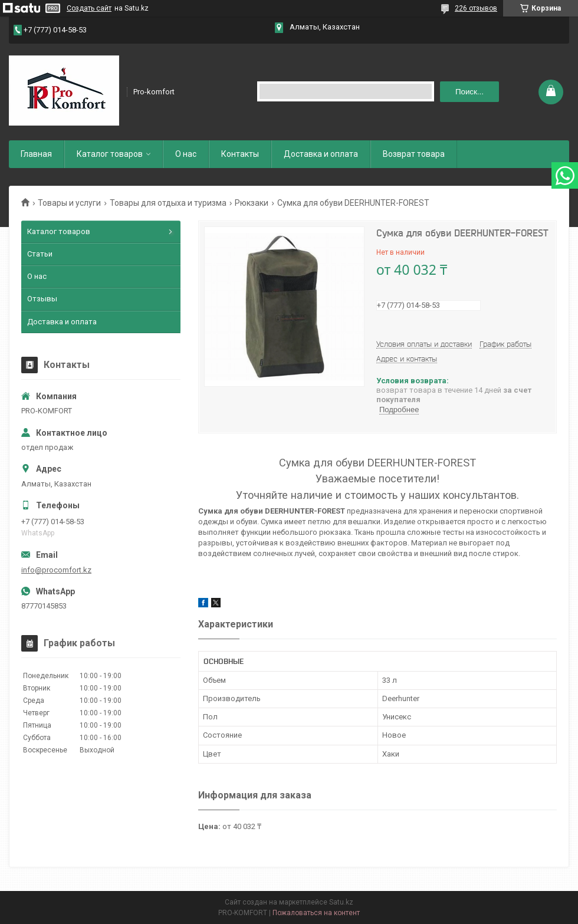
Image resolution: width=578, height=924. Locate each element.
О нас (186, 154)
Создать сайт (89, 8)
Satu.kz (341, 902)
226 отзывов (476, 8)
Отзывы (42, 299)
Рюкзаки (252, 203)
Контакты (240, 154)
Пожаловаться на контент (316, 913)
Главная (36, 154)
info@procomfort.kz (56, 570)
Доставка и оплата (321, 154)
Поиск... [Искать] (469, 92)
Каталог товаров (110, 154)
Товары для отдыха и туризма (168, 203)
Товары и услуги (69, 203)
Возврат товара (414, 154)
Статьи (40, 254)
